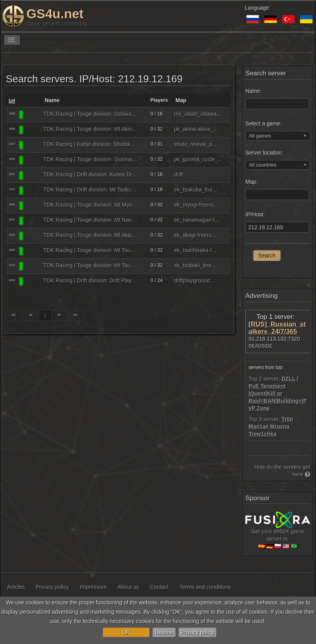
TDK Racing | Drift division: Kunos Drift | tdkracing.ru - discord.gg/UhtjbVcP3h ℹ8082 (91, 174)
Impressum (93, 587)
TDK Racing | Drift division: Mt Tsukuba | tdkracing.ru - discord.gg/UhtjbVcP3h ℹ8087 (91, 190)
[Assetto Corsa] (33, 115)
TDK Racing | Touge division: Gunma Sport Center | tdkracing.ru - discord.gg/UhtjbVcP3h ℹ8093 (91, 159)
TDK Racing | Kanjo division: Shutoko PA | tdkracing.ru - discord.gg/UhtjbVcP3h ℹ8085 (91, 144)
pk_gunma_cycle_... (198, 159)
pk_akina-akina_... (196, 129)
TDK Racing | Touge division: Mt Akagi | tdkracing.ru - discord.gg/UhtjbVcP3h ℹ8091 (91, 235)
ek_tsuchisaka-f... (195, 250)
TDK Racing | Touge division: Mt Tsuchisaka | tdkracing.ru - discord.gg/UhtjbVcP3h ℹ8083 (91, 250)
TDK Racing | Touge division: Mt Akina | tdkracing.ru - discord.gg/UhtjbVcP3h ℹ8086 (91, 129)
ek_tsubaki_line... (195, 265)
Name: (253, 91)
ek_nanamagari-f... (197, 220)
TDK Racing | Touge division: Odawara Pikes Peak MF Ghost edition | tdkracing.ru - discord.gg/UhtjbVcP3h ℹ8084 (91, 114)
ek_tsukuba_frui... (195, 190)
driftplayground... (194, 280)
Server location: (264, 153)
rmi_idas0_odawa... (197, 114)
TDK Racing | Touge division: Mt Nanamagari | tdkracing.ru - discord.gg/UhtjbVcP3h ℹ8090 (91, 220)
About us (128, 587)
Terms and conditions (205, 587)
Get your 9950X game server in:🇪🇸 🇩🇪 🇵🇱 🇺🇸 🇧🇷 (278, 533)
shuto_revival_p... (195, 144)
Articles (16, 587)
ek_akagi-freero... (195, 235)
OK (126, 632)
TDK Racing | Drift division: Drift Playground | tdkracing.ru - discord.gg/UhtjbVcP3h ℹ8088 (91, 280)
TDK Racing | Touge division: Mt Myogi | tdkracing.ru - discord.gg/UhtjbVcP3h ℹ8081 (91, 205)
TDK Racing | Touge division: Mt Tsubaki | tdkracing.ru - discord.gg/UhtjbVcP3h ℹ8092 (91, 265)
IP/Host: (255, 214)
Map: (251, 182)
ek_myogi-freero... (196, 205)
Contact (159, 587)
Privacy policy (198, 632)
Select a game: (263, 124)
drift (178, 174)
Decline (164, 632)
